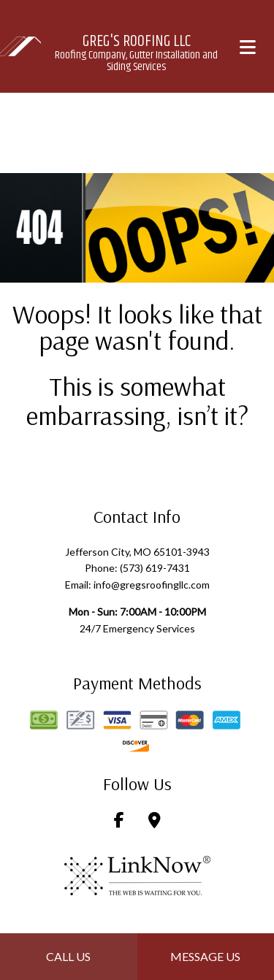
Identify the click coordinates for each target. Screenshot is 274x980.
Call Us (68, 956)
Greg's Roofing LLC (137, 42)
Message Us (205, 956)
